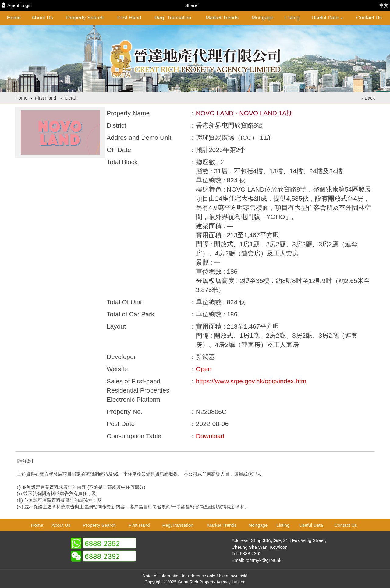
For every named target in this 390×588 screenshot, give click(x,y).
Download (210, 436)
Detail (71, 98)
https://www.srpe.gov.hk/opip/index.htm (251, 381)
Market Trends (222, 18)
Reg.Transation (178, 525)
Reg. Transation (173, 18)
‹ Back (368, 98)
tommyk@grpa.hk (264, 560)
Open (204, 369)
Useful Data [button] (328, 18)
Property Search (85, 18)
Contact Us (369, 18)
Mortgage (263, 18)
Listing (292, 18)
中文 (384, 5)
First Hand (129, 18)
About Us (42, 18)
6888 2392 (251, 553)
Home (14, 18)
